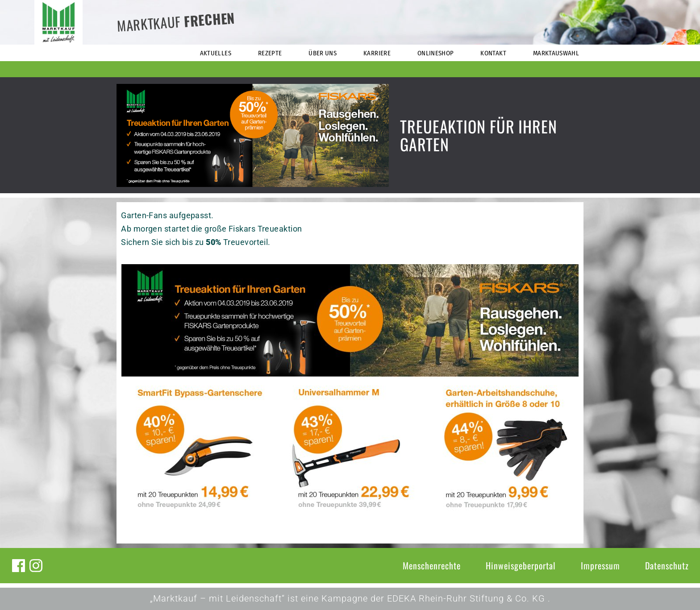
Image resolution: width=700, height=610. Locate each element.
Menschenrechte (432, 565)
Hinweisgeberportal (521, 565)
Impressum (600, 565)
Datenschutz (667, 565)
